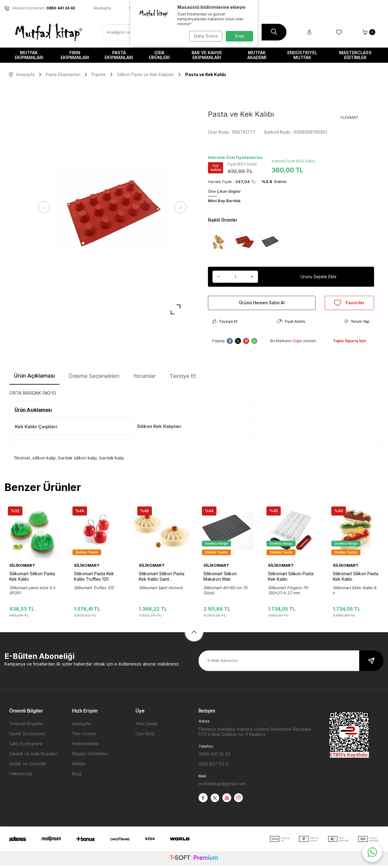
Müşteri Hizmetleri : (40, 8)
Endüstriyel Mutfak (302, 55)
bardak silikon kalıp (78, 461)
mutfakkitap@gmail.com (222, 786)
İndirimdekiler (86, 746)
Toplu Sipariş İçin (349, 343)
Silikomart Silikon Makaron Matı (220, 579)
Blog (77, 776)
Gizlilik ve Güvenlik (28, 766)
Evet (240, 36)
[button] (45, 207)
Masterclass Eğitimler (355, 55)
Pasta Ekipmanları (119, 55)
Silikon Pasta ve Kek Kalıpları (145, 74)
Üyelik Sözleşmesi (27, 736)
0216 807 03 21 (214, 766)
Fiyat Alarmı (291, 324)
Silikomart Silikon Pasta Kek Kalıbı (32, 579)
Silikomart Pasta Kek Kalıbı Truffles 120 (94, 579)
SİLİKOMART (22, 568)
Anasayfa (22, 74)
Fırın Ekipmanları (75, 55)
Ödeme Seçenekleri (94, 378)
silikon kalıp (44, 461)
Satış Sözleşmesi (26, 746)
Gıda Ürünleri (159, 55)
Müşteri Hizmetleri (90, 756)
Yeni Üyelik (147, 726)
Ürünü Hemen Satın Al (262, 304)
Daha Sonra (205, 36)
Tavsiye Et (225, 324)
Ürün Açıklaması (34, 378)
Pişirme (99, 74)
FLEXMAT (350, 117)
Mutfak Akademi (257, 55)
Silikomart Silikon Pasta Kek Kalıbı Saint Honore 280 (162, 579)
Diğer (298, 343)
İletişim (79, 766)
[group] (112, 207)
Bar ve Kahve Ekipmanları (207, 55)
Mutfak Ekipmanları (29, 55)
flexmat (22, 461)
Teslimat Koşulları (26, 726)
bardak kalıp (112, 461)
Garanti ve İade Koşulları (33, 756)
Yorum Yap (357, 324)
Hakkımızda (21, 776)
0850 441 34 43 (214, 756)
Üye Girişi (145, 736)
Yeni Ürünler (84, 736)
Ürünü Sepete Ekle (318, 277)
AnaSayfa (102, 8)
